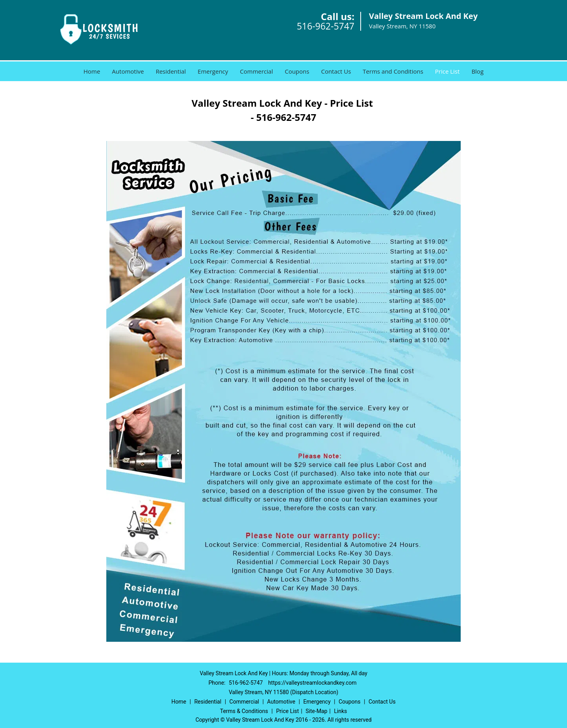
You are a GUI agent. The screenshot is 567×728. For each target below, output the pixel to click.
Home (92, 71)
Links (340, 711)
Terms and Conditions (393, 71)
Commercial (256, 71)
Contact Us (336, 71)
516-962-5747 (326, 26)
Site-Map (316, 711)
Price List (447, 71)
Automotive (128, 71)
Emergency (213, 71)
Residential (171, 71)
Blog (477, 71)
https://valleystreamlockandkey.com (312, 683)
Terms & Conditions (244, 711)
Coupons (297, 71)
